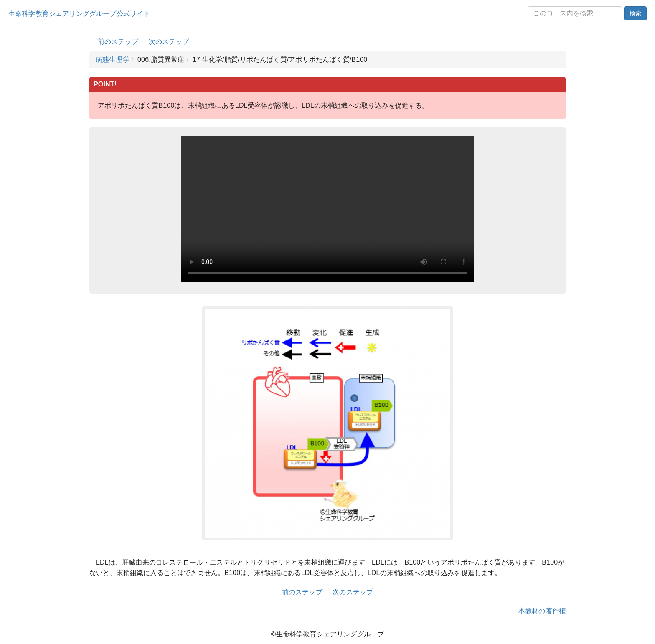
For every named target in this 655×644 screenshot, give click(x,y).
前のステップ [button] (118, 42)
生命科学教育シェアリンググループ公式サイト (79, 14)
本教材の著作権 (542, 611)
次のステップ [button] (169, 42)
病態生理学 (113, 60)
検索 (635, 13)
